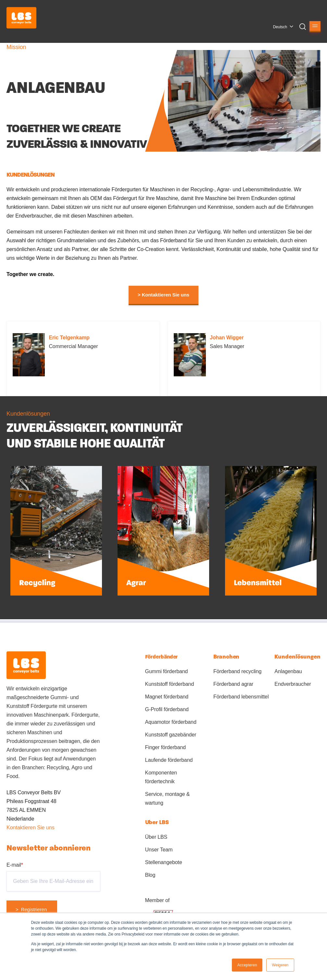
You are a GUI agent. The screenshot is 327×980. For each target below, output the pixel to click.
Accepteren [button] (247, 965)
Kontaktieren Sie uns (31, 828)
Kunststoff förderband (170, 684)
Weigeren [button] (280, 965)
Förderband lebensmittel (241, 697)
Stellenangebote (164, 862)
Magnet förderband (167, 697)
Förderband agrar (233, 684)
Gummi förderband (167, 671)
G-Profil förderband (167, 709)
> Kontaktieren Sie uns (163, 295)
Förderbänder (162, 657)
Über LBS (156, 837)
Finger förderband (166, 747)
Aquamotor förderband (171, 722)
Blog (150, 875)
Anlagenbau (288, 671)
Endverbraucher (293, 684)
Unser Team (159, 850)
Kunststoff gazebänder (171, 735)
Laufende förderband (169, 760)
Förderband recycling (237, 671)
